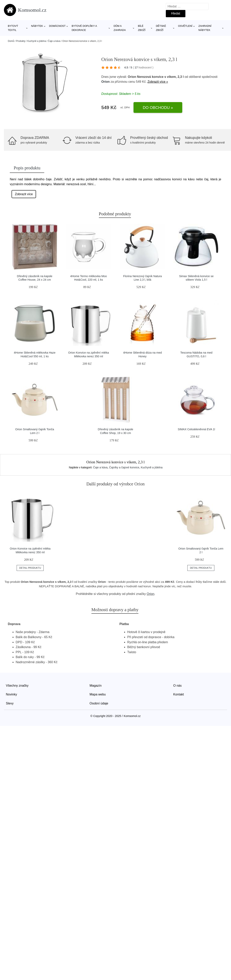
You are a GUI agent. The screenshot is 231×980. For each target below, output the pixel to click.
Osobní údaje (99, 703)
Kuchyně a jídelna (37, 41)
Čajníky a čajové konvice (124, 467)
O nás (177, 686)
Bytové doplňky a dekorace (84, 28)
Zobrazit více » (158, 82)
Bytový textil (13, 28)
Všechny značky (17, 686)
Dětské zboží (161, 28)
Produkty (21, 41)
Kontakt (179, 694)
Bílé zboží (142, 28)
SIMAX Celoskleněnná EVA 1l (196, 429)
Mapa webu (98, 694)
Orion (106, 82)
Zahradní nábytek (205, 28)
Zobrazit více (24, 194)
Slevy (10, 703)
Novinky (11, 694)
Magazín (96, 686)
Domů (11, 41)
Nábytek (37, 26)
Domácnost (57, 26)
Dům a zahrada (120, 28)
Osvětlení (185, 26)
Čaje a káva (54, 41)
